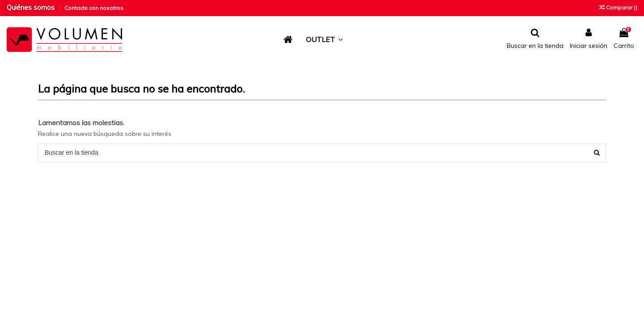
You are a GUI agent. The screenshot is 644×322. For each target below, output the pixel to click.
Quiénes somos (32, 7)
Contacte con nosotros (94, 8)
